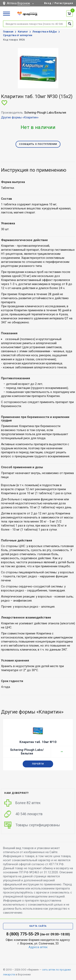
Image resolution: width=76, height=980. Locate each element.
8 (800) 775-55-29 (23, 934)
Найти (70, 24)
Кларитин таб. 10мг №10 (38, 742)
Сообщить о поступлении (38, 144)
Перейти (38, 764)
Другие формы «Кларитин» (20, 117)
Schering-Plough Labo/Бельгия (27, 752)
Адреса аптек (38, 947)
